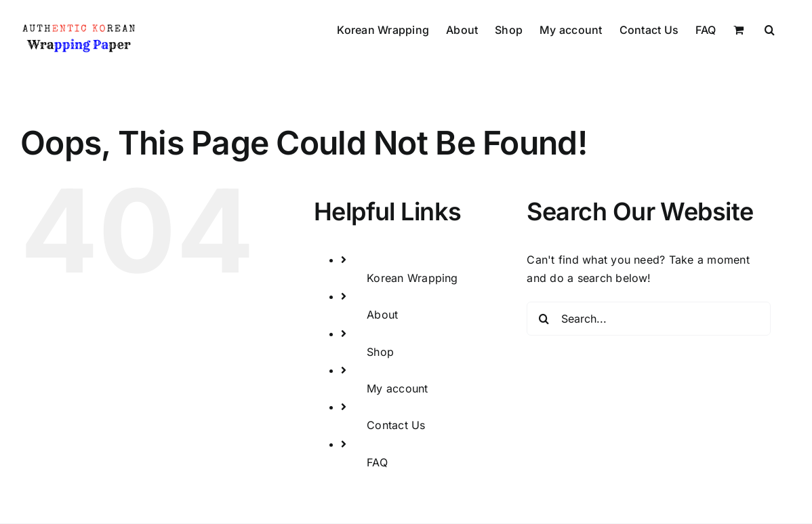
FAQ (377, 462)
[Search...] (648, 319)
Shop (380, 352)
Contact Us (396, 425)
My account (397, 388)
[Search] (544, 319)
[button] (770, 28)
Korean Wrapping (412, 278)
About (382, 315)
